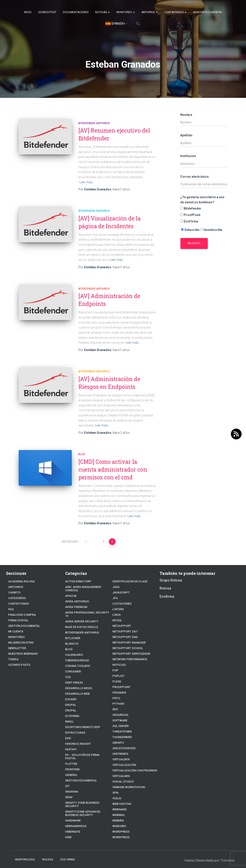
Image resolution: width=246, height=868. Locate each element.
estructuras (74, 726)
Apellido (186, 135)
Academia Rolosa (19, 582)
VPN (115, 788)
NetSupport (121, 621)
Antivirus (150, 12)
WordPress (120, 832)
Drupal (70, 699)
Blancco (71, 637)
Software (119, 715)
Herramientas (74, 813)
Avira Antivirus (75, 599)
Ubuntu (118, 738)
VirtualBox (120, 754)
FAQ (10, 610)
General (70, 765)
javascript (120, 587)
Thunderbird (121, 732)
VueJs (116, 793)
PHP (115, 665)
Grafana (71, 782)
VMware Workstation (127, 782)
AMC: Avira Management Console (87, 587)
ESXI (68, 732)
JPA (115, 593)
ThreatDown (121, 726)
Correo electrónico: (195, 177)
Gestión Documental (208, 12)
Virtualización (122, 760)
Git (67, 776)
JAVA (116, 582)
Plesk (116, 676)
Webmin (117, 815)
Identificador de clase (80, 830)
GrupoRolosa (25, 854)
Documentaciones (76, 12)
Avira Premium (75, 604)
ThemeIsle (227, 855)
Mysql (117, 615)
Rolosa (165, 589)
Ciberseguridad (75, 654)
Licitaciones (120, 599)
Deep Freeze (73, 676)
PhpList (118, 671)
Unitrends (119, 749)
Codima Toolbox (76, 660)
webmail (118, 810)
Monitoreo (126, 12)
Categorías (16, 599)
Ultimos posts (18, 665)
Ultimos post (47, 12)
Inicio (28, 12)
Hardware (72, 808)
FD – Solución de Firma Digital (85, 749)
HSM (68, 824)
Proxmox (119, 687)
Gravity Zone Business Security (86, 793)
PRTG (116, 693)
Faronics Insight (76, 738)
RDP (115, 704)
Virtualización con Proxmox (132, 765)
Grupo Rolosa (171, 581)
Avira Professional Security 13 (86, 610)
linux (116, 610)
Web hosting (121, 799)
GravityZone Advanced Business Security (87, 800)
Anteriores (70, 542)
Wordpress (120, 827)
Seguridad (119, 710)
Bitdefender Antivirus (94, 123)
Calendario (73, 649)
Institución (188, 156)
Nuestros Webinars (21, 654)
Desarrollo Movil (77, 682)
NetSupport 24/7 (123, 626)
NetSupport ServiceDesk (129, 649)
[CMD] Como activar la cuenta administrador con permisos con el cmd (113, 469)
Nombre (186, 115)
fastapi (70, 743)
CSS (67, 671)
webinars (119, 804)
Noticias (102, 12)
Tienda (13, 660)
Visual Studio (122, 776)
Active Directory (76, 582)
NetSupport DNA (124, 632)
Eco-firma (68, 854)
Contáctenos (175, 12)
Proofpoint (120, 682)
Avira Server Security (79, 615)
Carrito (13, 593)
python (118, 699)
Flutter (70, 754)
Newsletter (16, 649)
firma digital (17, 621)
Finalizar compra (20, 615)
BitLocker (72, 632)
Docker (70, 693)
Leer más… (87, 182)
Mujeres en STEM (19, 643)
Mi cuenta (15, 632)
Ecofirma (71, 710)
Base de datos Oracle (79, 621)
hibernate (72, 819)
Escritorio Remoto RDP (80, 721)
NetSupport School (126, 643)
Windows (118, 821)
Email (69, 715)
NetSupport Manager (127, 637)
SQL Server (120, 721)
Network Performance (128, 654)
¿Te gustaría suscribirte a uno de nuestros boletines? (202, 200)
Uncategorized (122, 743)
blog (82, 454)
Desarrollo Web (76, 687)
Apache (70, 593)
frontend (72, 760)
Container (72, 665)
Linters (117, 604)
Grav (68, 788)
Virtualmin (120, 771)
